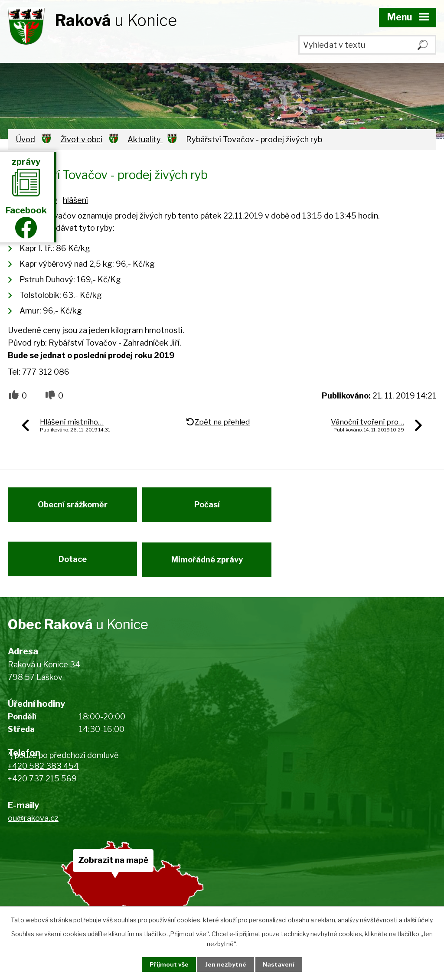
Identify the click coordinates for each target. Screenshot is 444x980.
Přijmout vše (166, 964)
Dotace (73, 565)
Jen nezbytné (226, 964)
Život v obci (81, 139)
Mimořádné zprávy (210, 565)
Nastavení (282, 964)
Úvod (25, 139)
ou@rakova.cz (33, 826)
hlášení (75, 200)
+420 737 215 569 (42, 786)
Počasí (210, 508)
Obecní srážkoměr (73, 508)
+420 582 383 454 (43, 774)
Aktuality (145, 139)
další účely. (419, 920)
